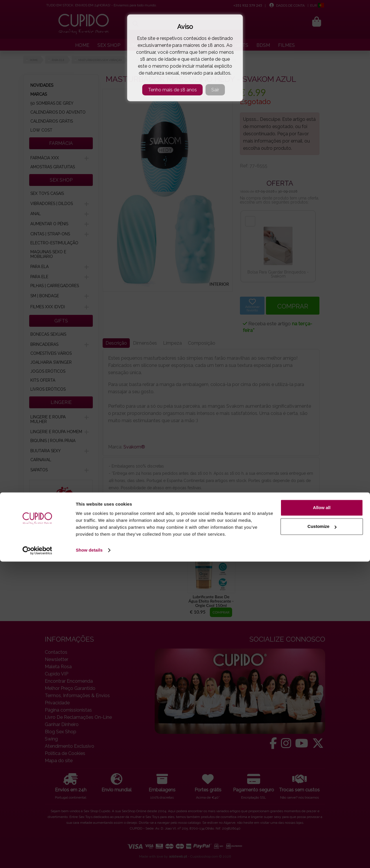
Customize (322, 833)
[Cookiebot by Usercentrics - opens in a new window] (37, 857)
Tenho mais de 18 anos (172, 90)
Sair (215, 90)
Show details (89, 857)
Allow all (322, 814)
